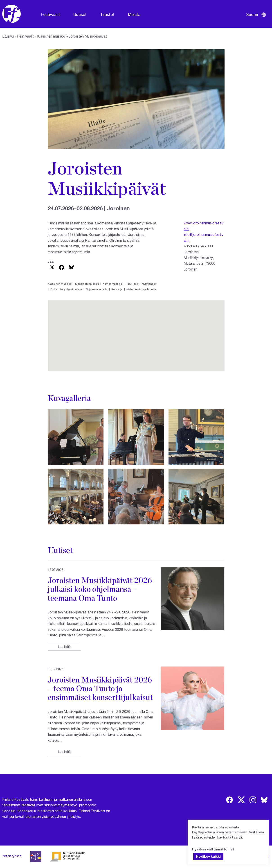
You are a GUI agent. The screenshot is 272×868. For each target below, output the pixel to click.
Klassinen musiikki (51, 36)
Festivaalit (50, 14)
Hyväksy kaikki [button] (208, 856)
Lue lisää (64, 647)
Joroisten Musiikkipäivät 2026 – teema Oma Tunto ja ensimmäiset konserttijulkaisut (100, 688)
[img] (229, 800)
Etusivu (8, 36)
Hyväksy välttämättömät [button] (213, 849)
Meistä (134, 14)
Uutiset (80, 14)
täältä (237, 837)
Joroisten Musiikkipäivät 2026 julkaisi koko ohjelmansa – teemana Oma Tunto (100, 589)
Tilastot (107, 14)
